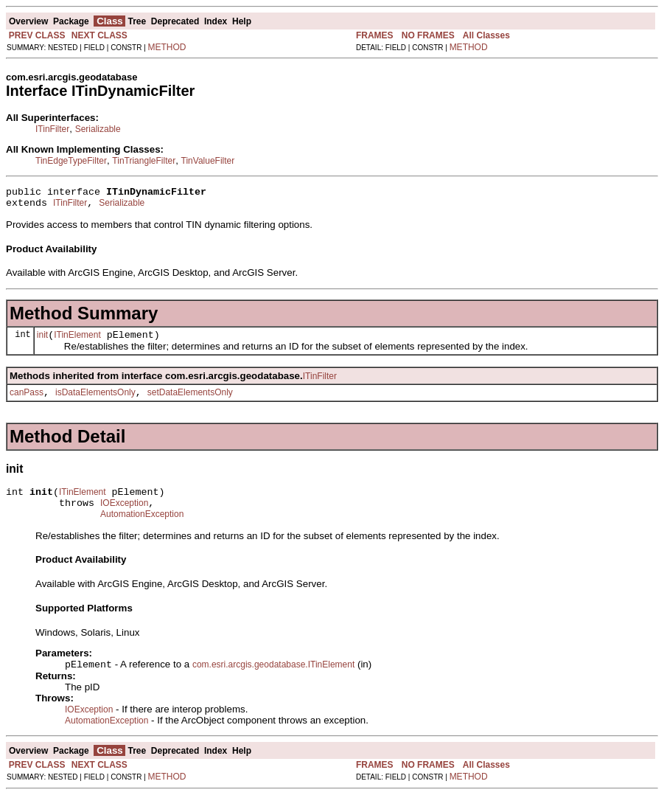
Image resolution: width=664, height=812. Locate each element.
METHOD (167, 47)
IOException (124, 516)
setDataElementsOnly (190, 401)
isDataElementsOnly (95, 401)
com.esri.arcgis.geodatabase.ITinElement (273, 681)
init (42, 341)
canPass (27, 401)
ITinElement (77, 341)
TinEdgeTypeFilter (71, 161)
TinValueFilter (208, 161)
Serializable (98, 129)
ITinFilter (52, 129)
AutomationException (142, 530)
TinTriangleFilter (144, 161)
